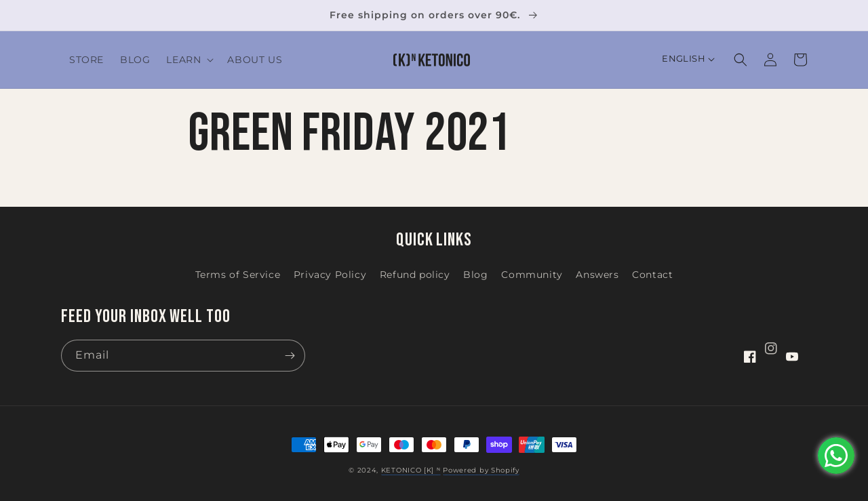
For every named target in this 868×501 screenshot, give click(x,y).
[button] (189, 60)
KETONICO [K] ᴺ (411, 470)
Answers (597, 275)
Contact (652, 275)
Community (532, 275)
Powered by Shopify (481, 470)
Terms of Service (238, 275)
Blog (475, 275)
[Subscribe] (290, 356)
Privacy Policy (330, 275)
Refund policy (415, 275)
